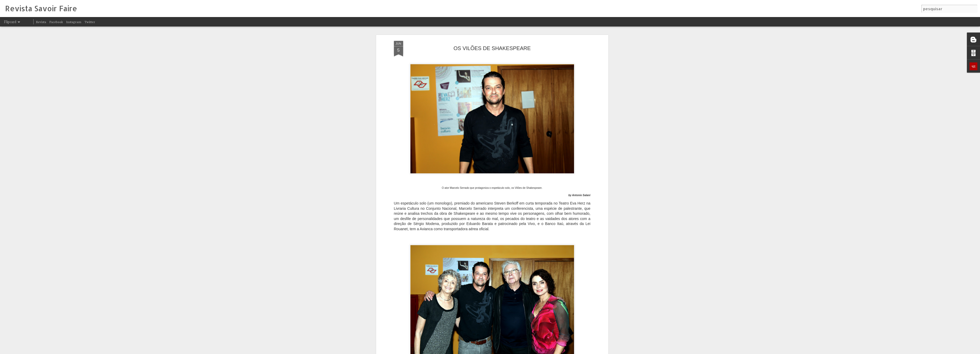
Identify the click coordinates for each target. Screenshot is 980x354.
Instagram (74, 22)
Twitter (90, 22)
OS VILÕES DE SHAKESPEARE (492, 40)
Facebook (56, 22)
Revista (41, 22)
